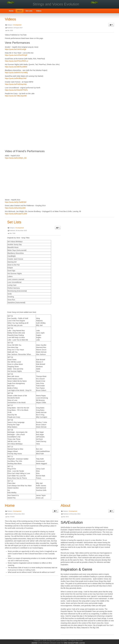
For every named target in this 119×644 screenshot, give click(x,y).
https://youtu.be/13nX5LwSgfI (16, 49)
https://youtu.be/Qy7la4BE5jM (16, 202)
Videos (39, 11)
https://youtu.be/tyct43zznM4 (15, 208)
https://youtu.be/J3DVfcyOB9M (16, 67)
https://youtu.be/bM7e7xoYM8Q (16, 73)
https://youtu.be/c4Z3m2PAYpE (16, 55)
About (20, 11)
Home (11, 11)
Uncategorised (17, 25)
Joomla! (34, 643)
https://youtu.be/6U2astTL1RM (16, 214)
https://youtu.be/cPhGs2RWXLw (17, 61)
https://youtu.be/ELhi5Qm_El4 (16, 158)
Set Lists (29, 11)
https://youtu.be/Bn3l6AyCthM (16, 78)
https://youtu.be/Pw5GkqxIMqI (16, 84)
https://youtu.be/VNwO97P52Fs (16, 90)
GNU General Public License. (75, 643)
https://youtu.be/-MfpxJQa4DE (16, 96)
